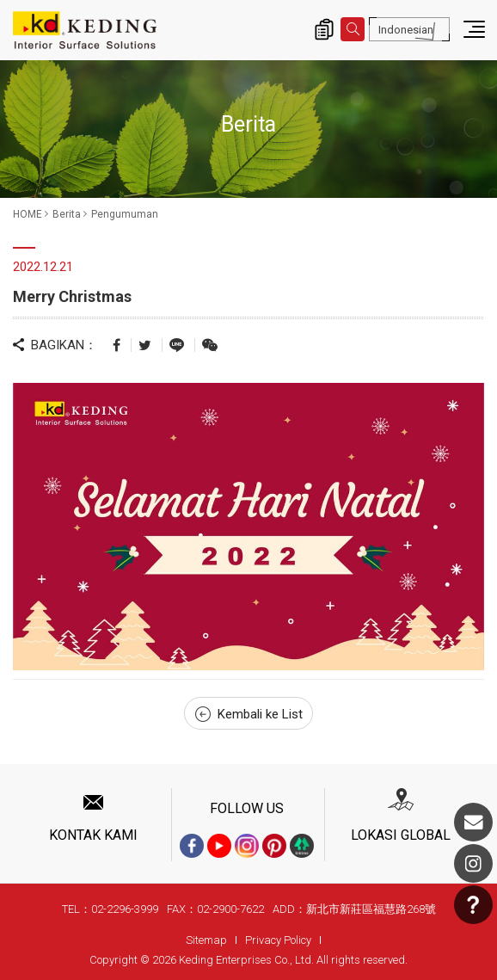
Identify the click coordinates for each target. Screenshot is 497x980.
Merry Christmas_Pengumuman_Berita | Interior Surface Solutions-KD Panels (85, 30)
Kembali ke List (249, 714)
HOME (28, 214)
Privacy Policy (278, 940)
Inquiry (324, 29)
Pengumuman (125, 214)
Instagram (473, 863)
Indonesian (406, 30)
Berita (67, 214)
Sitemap (206, 940)
